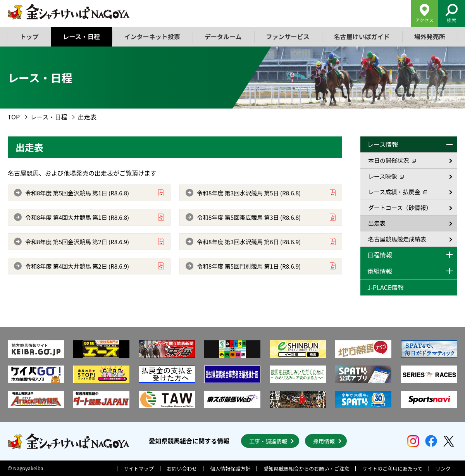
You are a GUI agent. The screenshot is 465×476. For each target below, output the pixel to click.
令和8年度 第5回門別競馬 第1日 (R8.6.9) (249, 266)
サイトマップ (139, 468)
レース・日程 (82, 36)
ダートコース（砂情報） (400, 208)
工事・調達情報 (268, 441)
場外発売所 (429, 36)
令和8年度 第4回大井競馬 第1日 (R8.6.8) (77, 217)
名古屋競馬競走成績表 (397, 239)
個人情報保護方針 (230, 468)
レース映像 (386, 176)
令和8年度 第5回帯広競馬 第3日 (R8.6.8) (249, 217)
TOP (14, 117)
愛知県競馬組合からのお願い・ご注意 (306, 468)
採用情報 (324, 441)
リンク (443, 468)
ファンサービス (288, 36)
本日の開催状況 (392, 160)
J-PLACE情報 (386, 287)
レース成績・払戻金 (398, 192)
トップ (29, 36)
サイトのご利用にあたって (392, 468)
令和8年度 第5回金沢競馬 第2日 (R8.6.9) (77, 242)
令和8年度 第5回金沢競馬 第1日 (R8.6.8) (77, 193)
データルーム (223, 36)
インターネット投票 (152, 36)
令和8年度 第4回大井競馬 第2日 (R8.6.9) (77, 266)
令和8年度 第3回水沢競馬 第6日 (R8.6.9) (249, 242)
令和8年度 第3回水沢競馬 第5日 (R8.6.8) (249, 193)
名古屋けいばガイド (362, 36)
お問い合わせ (182, 468)
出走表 (377, 223)
